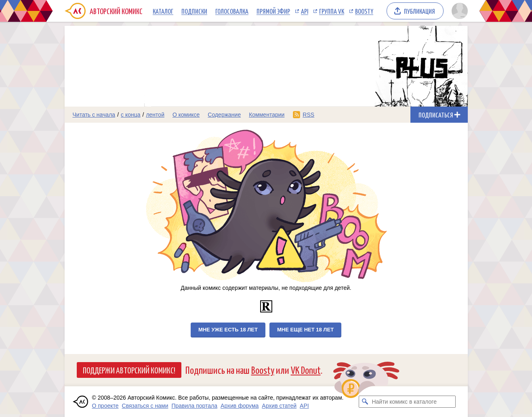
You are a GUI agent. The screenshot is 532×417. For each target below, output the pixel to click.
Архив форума (240, 406)
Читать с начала (94, 115)
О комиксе (186, 115)
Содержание (224, 115)
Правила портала (194, 406)
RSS (308, 115)
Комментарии (267, 115)
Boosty (364, 11)
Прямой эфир (273, 11)
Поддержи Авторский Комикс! (129, 370)
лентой (155, 115)
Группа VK (332, 11)
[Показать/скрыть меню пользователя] (458, 11)
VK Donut (306, 370)
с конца (131, 115)
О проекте (105, 406)
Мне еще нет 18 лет (305, 330)
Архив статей (279, 406)
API (305, 11)
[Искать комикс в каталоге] (365, 402)
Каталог (163, 11)
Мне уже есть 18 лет (228, 330)
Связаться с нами (145, 406)
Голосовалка (232, 11)
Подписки (194, 11)
